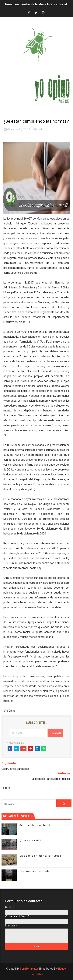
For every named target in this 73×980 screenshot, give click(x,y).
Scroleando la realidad (35, 825)
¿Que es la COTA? (31, 840)
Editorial (37, 129)
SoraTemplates (29, 969)
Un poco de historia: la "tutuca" (41, 856)
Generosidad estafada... (36, 871)
